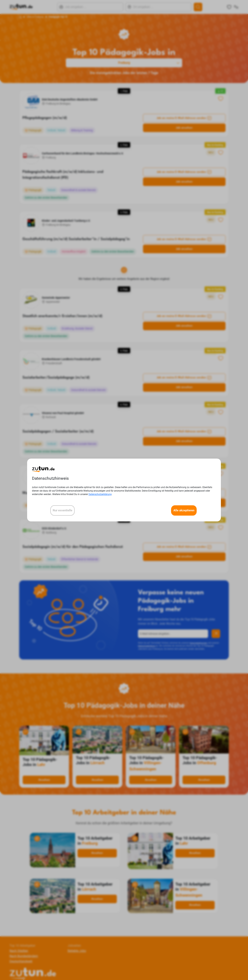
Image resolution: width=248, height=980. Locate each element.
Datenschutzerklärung (100, 494)
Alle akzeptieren (184, 510)
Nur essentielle (62, 510)
